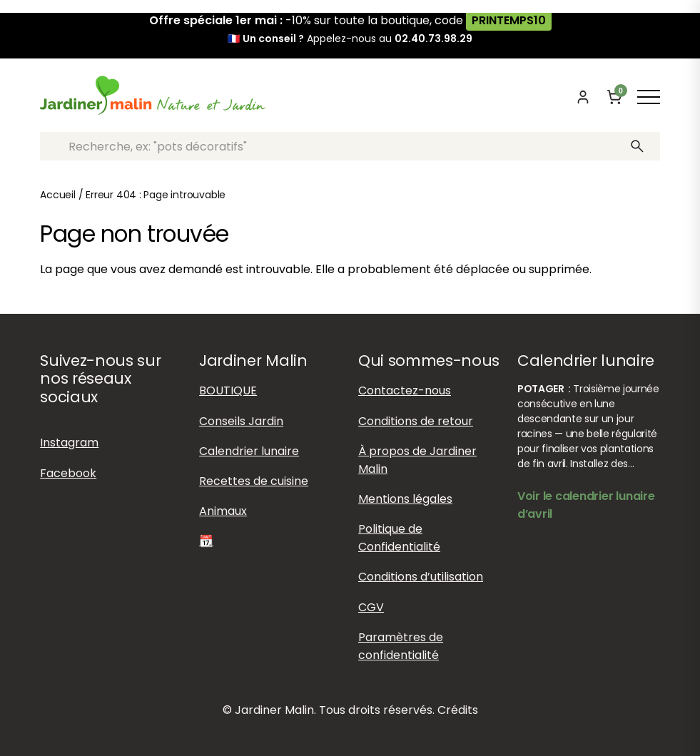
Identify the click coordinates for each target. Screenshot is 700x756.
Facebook (68, 473)
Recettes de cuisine (254, 481)
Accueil (58, 195)
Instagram (69, 443)
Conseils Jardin (241, 421)
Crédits (458, 710)
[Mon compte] (583, 97)
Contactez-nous (405, 390)
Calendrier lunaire (249, 451)
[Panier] (614, 97)
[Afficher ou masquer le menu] (649, 97)
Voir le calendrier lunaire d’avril (586, 505)
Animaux (223, 511)
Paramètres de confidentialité (401, 646)
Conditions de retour (416, 421)
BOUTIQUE (228, 390)
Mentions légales (405, 499)
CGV (371, 607)
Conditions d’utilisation (421, 577)
